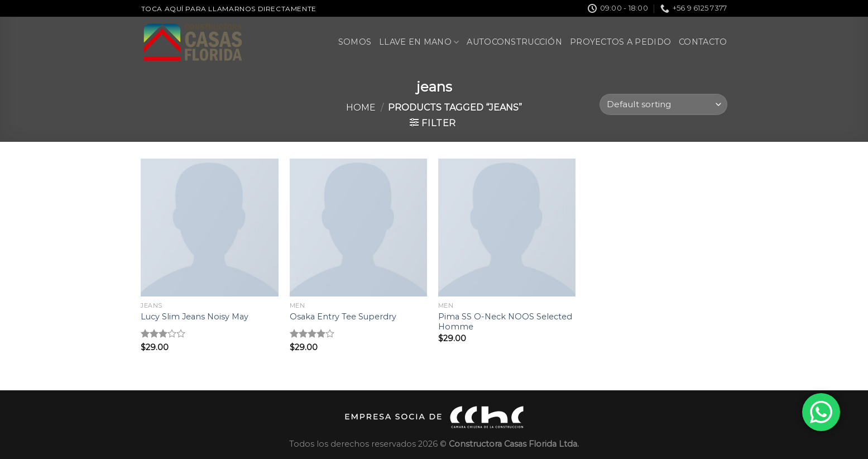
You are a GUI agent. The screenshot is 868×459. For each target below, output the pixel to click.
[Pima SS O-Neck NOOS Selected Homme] (507, 228)
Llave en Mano (419, 42)
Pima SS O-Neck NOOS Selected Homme (505, 322)
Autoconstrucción (514, 42)
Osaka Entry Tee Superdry (343, 317)
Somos (355, 42)
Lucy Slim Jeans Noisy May (195, 317)
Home (361, 107)
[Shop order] (663, 105)
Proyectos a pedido (620, 42)
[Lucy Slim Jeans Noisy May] (210, 228)
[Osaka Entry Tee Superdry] (359, 228)
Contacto (703, 42)
